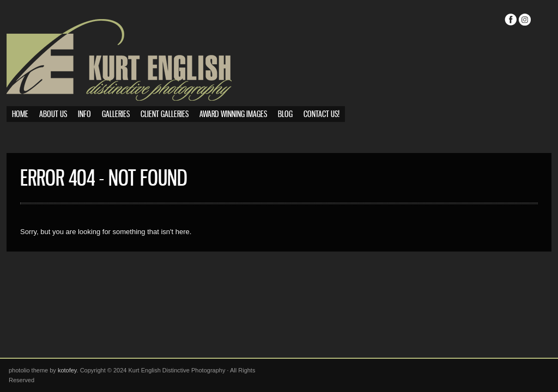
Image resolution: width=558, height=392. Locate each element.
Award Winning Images (233, 115)
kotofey (67, 370)
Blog (285, 115)
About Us (53, 115)
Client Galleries (165, 115)
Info (84, 115)
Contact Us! (322, 115)
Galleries (116, 115)
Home (20, 115)
